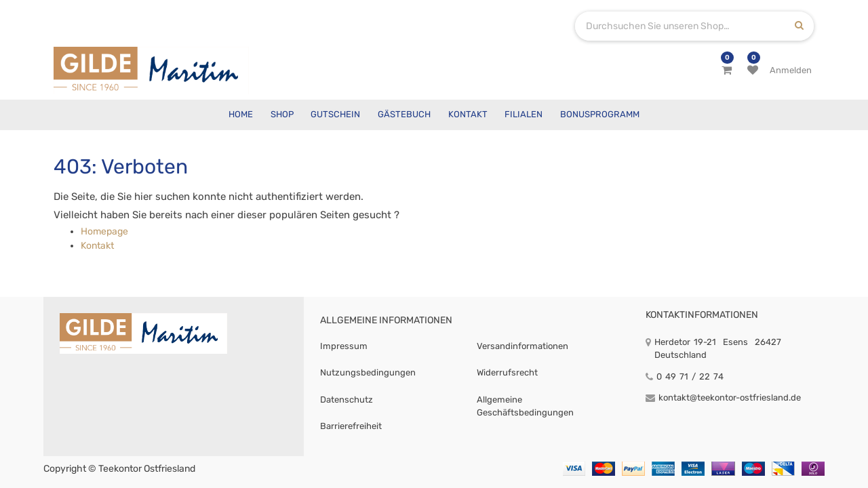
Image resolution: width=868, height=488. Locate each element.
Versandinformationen (522, 346)
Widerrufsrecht (507, 372)
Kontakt (97, 246)
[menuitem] (241, 115)
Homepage (104, 231)
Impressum (344, 346)
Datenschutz (347, 400)
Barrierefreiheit (351, 426)
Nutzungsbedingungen (368, 372)
